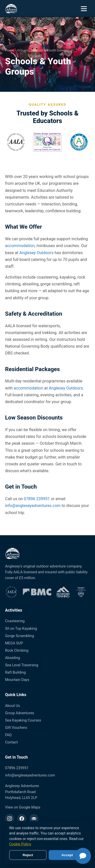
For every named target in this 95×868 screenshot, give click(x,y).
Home (10, 50)
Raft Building (15, 672)
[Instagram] (10, 819)
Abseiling (13, 658)
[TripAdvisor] (34, 819)
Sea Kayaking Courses (23, 720)
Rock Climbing (17, 651)
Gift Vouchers (16, 728)
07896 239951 (37, 499)
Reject (28, 855)
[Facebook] (22, 819)
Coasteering (15, 621)
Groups (23, 50)
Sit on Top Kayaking (21, 629)
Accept (67, 855)
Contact (11, 742)
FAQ (8, 735)
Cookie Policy (20, 844)
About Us (13, 706)
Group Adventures (20, 713)
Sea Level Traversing (22, 665)
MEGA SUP (14, 643)
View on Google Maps (23, 807)
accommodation (20, 246)
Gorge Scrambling (20, 636)
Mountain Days (17, 680)
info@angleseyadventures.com (33, 506)
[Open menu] (84, 9)
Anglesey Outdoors (36, 253)
